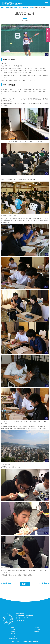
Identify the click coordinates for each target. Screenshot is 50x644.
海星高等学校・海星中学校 (25, 615)
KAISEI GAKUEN (25, 642)
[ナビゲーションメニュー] (47, 3)
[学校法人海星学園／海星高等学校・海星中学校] (12, 3)
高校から (25, 584)
